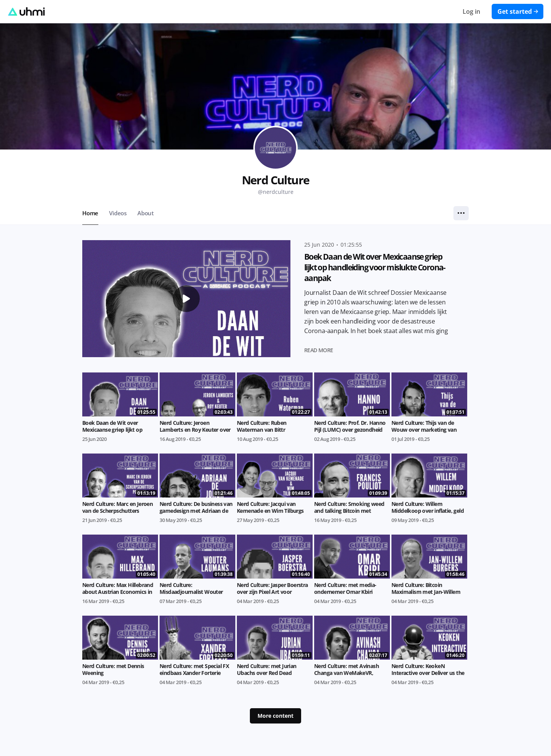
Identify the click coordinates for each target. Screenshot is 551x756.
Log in (471, 11)
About (146, 213)
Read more (319, 350)
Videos (118, 213)
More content (275, 716)
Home (90, 213)
